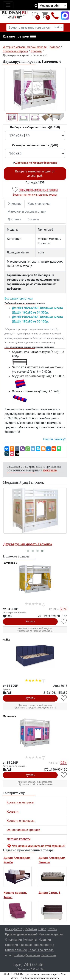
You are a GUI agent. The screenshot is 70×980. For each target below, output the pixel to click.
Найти (58, 27)
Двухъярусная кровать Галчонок (28, 544)
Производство (44, 945)
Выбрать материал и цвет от (35, 174)
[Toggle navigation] (8, 5)
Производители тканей (21, 934)
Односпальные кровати (23, 830)
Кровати (13, 812)
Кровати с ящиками (21, 821)
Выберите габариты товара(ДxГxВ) (35, 127)
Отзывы (33, 219)
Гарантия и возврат (19, 945)
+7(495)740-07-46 (55, 16)
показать (50, 470)
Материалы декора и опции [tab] (27, 212)
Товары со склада (41, 950)
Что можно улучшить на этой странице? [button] (39, 846)
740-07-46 (28, 965)
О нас (42, 929)
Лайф (6, 640)
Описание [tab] (15, 204)
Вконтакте (49, 955)
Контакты (30, 940)
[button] (19, 37)
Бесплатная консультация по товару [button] (35, 195)
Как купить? (13, 929)
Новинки (45, 940)
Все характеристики (19, 299)
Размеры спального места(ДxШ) (35, 145)
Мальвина (9, 716)
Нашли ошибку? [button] (54, 439)
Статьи (52, 929)
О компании (13, 940)
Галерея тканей (16, 950)
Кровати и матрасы (20, 802)
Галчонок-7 (10, 563)
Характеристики (39, 204)
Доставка (14, 219)
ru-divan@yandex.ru (27, 955)
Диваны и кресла (51, 934)
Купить (30, 621)
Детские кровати (19, 839)
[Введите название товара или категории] (30, 27)
